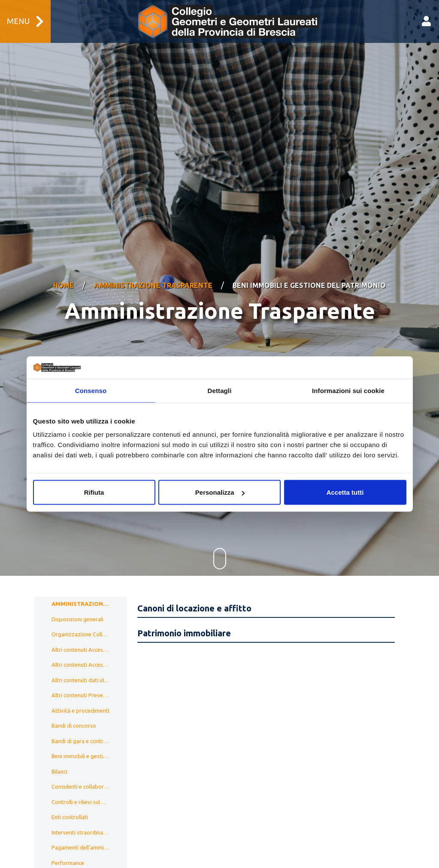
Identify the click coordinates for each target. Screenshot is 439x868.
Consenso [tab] (91, 390)
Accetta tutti (345, 492)
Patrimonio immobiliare (184, 611)
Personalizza (220, 492)
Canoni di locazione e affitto (194, 586)
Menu (25, 21)
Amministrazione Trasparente (153, 274)
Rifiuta (94, 492)
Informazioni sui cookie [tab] (348, 390)
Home (64, 274)
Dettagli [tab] (220, 390)
